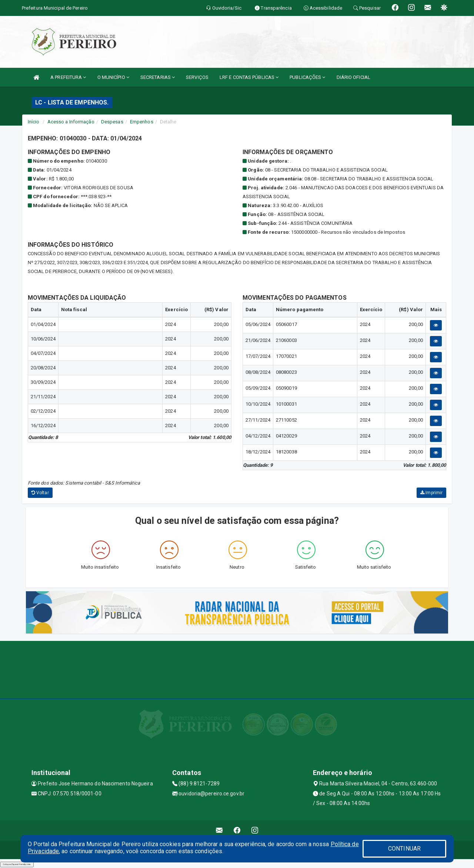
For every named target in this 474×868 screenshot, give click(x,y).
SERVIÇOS (197, 77)
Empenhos (142, 122)
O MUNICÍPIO (113, 77)
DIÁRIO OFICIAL (353, 77)
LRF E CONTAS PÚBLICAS (249, 77)
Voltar (40, 493)
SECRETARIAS (158, 77)
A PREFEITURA (68, 77)
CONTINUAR (404, 849)
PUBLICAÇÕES (307, 77)
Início (34, 122)
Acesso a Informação (71, 122)
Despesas (112, 122)
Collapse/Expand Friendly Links (17, 864)
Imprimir (431, 493)
